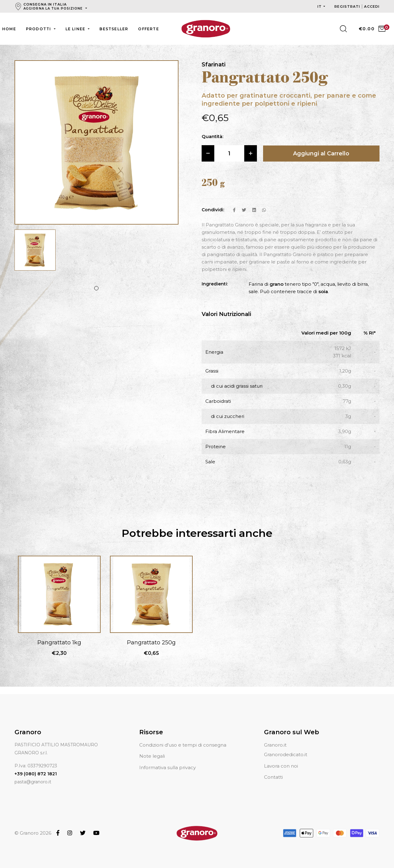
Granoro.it (275, 745)
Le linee (76, 29)
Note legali (152, 756)
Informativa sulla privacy (168, 767)
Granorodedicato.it (286, 754)
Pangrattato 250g (151, 643)
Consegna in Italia (54, 6)
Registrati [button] (348, 6)
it (320, 6)
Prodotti (39, 29)
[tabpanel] (35, 253)
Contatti (273, 777)
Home (9, 29)
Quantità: (212, 136)
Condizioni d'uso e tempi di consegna (183, 745)
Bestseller (114, 29)
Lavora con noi (281, 766)
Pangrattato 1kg (59, 643)
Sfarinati (214, 65)
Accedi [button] (372, 6)
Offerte (148, 29)
